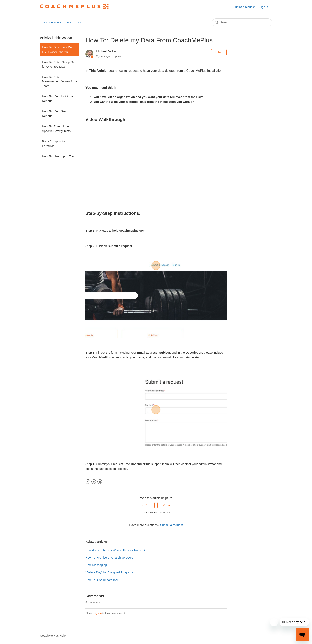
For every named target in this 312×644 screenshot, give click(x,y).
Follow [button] (219, 52)
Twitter (94, 482)
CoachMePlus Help (51, 22)
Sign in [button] (264, 7)
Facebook (88, 482)
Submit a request (244, 7)
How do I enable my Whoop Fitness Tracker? (115, 550)
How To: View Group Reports (56, 114)
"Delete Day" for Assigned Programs (109, 572)
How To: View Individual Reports (58, 99)
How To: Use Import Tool (58, 156)
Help (69, 22)
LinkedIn (100, 482)
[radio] (146, 505)
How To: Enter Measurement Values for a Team (59, 81)
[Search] (242, 22)
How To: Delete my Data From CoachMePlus (58, 49)
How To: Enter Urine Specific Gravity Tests (56, 129)
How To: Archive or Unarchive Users (109, 557)
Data (79, 22)
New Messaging (96, 565)
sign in (98, 613)
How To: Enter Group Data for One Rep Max (60, 64)
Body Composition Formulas (54, 144)
